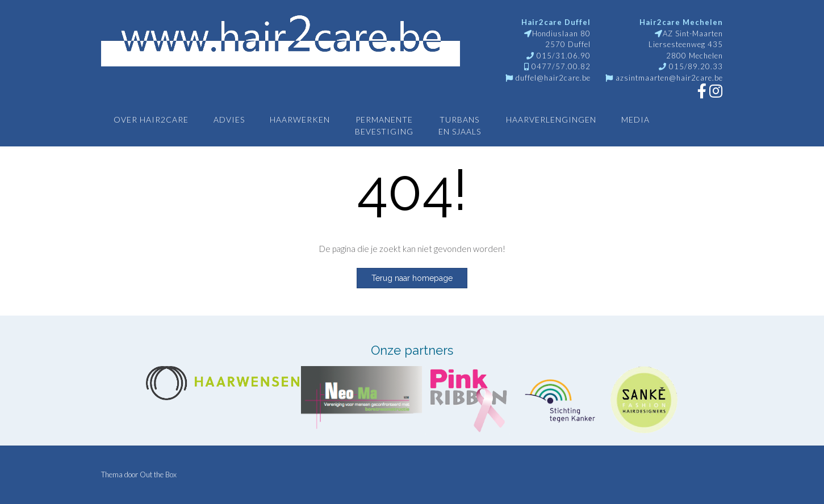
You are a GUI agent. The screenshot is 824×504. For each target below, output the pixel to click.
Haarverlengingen (551, 119)
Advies (229, 119)
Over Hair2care (151, 119)
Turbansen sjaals (460, 125)
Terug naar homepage (412, 278)
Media (635, 119)
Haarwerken (300, 119)
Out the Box (158, 474)
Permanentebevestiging (384, 125)
